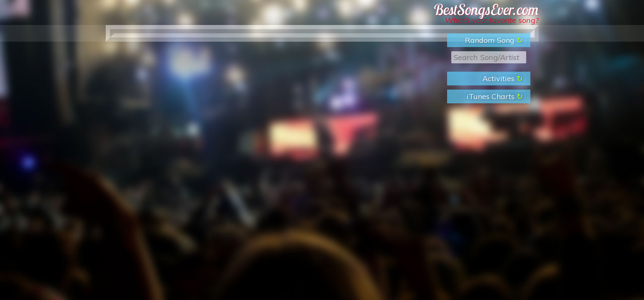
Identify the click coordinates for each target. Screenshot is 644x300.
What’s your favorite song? (492, 20)
